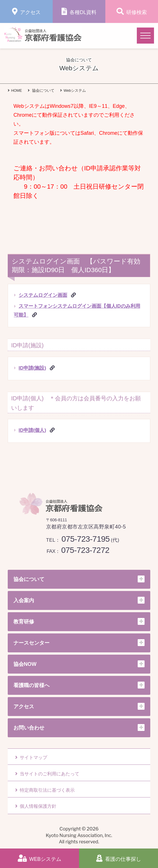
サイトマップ (31, 757)
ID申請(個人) (32, 430)
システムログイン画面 (43, 295)
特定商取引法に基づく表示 (45, 790)
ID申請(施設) (32, 368)
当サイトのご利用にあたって (47, 774)
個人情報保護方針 (36, 806)
